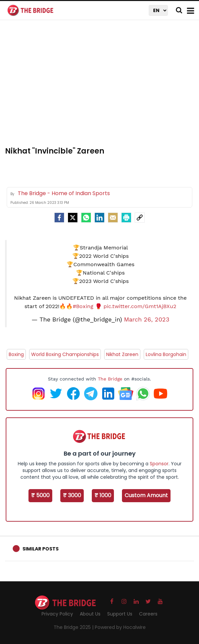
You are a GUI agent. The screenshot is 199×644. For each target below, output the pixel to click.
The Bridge (110, 379)
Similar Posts (41, 549)
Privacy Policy (57, 614)
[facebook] (59, 218)
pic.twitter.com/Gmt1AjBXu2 (140, 306)
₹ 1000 (103, 495)
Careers (148, 614)
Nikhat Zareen (122, 354)
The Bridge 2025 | (74, 627)
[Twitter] (73, 218)
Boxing (16, 354)
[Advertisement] (102, 87)
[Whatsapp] (86, 218)
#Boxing (83, 306)
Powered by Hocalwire (120, 627)
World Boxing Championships (65, 354)
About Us (90, 614)
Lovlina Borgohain (166, 354)
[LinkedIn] (99, 218)
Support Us (120, 614)
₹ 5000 (40, 495)
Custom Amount (146, 495)
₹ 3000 (72, 495)
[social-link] (140, 218)
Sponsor (159, 464)
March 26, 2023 (147, 319)
